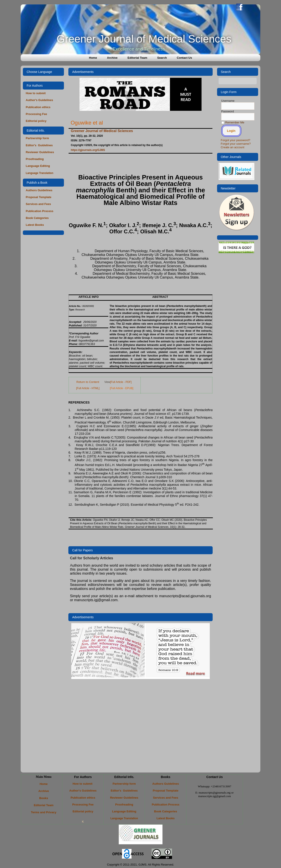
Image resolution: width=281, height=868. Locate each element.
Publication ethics (38, 107)
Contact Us (185, 58)
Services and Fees (38, 204)
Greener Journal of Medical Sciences (144, 39)
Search (162, 58)
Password (228, 111)
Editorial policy (36, 121)
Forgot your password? (235, 140)
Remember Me (233, 122)
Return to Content (88, 382)
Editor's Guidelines (39, 145)
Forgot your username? (236, 144)
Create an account (232, 147)
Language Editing (38, 166)
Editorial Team (138, 58)
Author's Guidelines (39, 100)
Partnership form (37, 138)
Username (228, 101)
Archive (112, 58)
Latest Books (35, 225)
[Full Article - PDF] (121, 382)
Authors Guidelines (39, 190)
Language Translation (40, 173)
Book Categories (37, 218)
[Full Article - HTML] (88, 388)
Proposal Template (39, 197)
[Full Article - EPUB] (122, 388)
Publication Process (40, 211)
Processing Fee (36, 114)
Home (93, 58)
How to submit (36, 93)
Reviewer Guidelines (40, 152)
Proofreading (35, 159)
